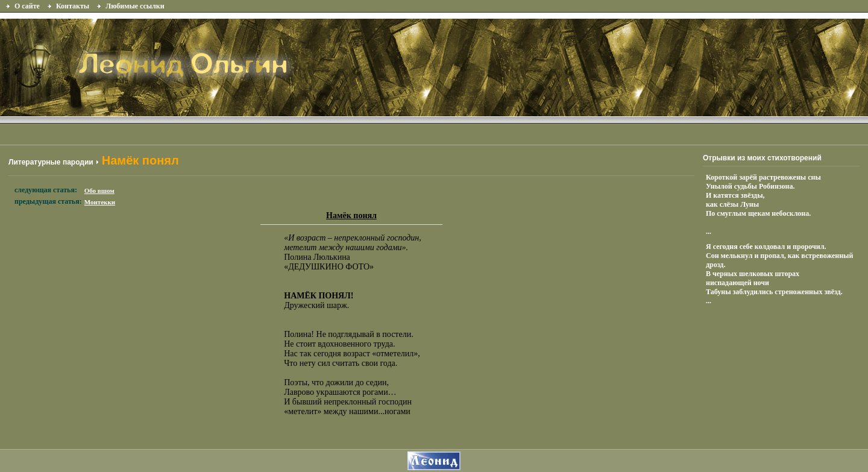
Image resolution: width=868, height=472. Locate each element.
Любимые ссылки (135, 6)
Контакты (73, 6)
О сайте (27, 6)
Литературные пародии (51, 162)
